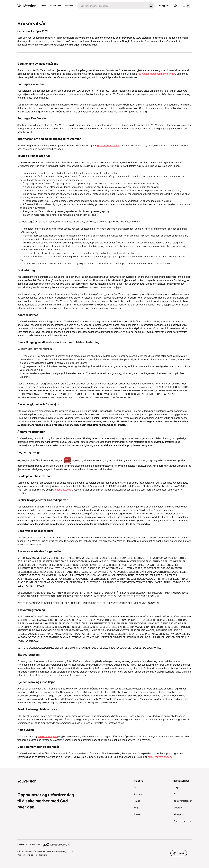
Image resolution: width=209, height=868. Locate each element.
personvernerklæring (108, 146)
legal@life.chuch (63, 490)
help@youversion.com (160, 757)
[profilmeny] (186, 6)
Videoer (69, 6)
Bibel (43, 6)
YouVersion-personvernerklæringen (156, 74)
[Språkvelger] (175, 6)
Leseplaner (56, 6)
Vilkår (71, 851)
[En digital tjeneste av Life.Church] (105, 843)
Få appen (163, 6)
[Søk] (112, 6)
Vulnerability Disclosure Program (32, 855)
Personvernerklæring (57, 851)
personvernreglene (48, 736)
